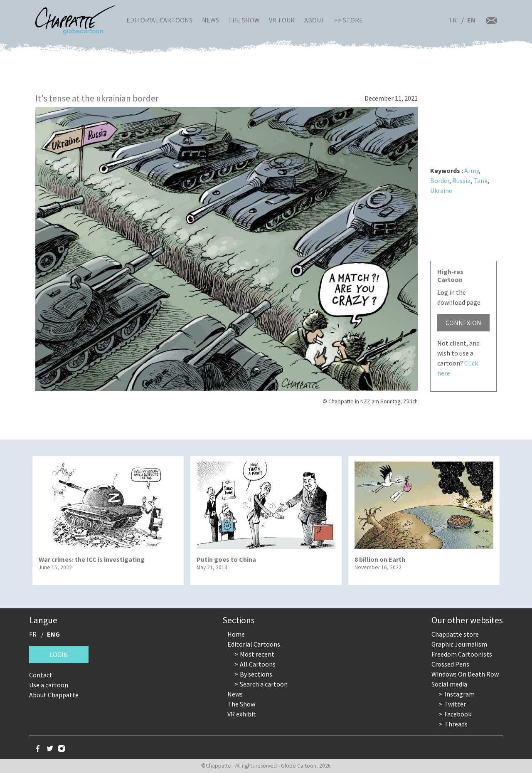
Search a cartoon (264, 684)
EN (471, 20)
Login (59, 654)
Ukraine (441, 190)
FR (453, 20)
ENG (53, 634)
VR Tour (282, 20)
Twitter (455, 704)
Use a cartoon (49, 685)
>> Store (349, 20)
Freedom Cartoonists (462, 654)
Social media (449, 684)
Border (440, 180)
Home (236, 634)
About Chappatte (54, 695)
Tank (480, 180)
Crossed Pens (450, 664)
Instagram (459, 694)
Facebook (458, 714)
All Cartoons (258, 664)
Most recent (257, 654)
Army (472, 170)
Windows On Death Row (465, 674)
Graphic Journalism (459, 644)
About (315, 20)
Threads (456, 724)
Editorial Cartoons (159, 20)
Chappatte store (455, 634)
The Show (244, 20)
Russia (461, 180)
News (211, 20)
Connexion (463, 323)
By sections (256, 674)
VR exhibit (242, 714)
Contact (41, 675)
